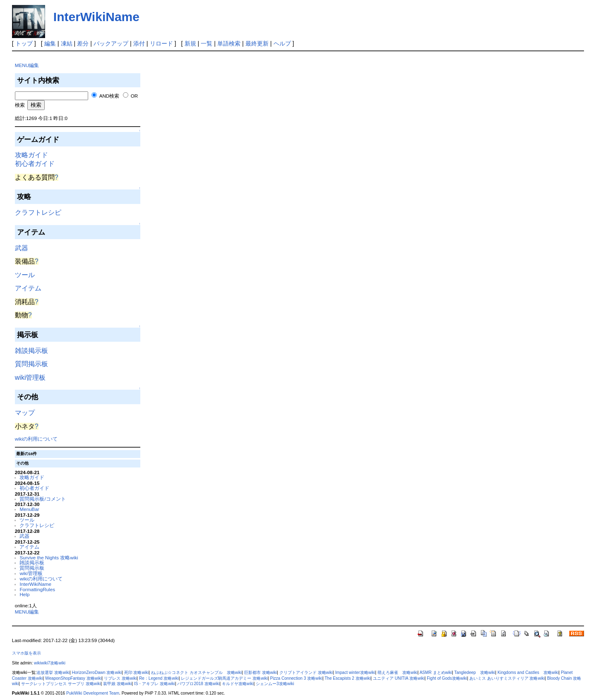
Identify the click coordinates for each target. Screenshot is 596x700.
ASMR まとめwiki (436, 672)
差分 (83, 43)
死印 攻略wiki (137, 672)
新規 (190, 43)
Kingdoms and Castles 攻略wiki (528, 672)
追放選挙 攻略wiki (53, 672)
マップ (25, 413)
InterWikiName (96, 17)
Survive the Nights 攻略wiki (49, 557)
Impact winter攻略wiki (355, 672)
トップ (24, 43)
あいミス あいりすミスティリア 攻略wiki (507, 678)
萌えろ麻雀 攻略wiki (398, 672)
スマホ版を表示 (26, 653)
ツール (25, 275)
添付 (139, 43)
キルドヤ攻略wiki (238, 684)
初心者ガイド (35, 164)
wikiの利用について (36, 439)
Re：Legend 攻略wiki (159, 678)
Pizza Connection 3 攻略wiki (296, 678)
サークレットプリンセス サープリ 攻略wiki (61, 684)
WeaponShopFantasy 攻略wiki (73, 678)
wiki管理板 (30, 378)
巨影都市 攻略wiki (261, 672)
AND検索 (109, 96)
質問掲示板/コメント (42, 499)
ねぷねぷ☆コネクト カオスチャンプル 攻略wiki (197, 672)
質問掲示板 (31, 364)
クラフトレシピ (38, 212)
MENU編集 (27, 65)
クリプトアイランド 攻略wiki (306, 672)
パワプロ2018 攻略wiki (198, 684)
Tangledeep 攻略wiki (475, 672)
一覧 (207, 43)
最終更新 (257, 43)
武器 (22, 248)
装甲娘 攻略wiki (118, 684)
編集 (50, 43)
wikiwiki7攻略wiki (50, 663)
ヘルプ (282, 43)
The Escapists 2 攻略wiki (347, 678)
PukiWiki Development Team (93, 693)
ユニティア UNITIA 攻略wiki (399, 678)
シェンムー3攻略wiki (275, 684)
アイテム (28, 288)
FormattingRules (37, 589)
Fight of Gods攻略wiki (447, 678)
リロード (161, 43)
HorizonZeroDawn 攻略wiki (97, 672)
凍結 (67, 43)
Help (24, 594)
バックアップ (111, 43)
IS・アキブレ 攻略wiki (155, 684)
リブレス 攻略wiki (120, 678)
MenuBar (29, 509)
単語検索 (229, 43)
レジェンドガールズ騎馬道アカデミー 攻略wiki (224, 678)
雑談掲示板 (31, 351)
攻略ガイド (31, 155)
